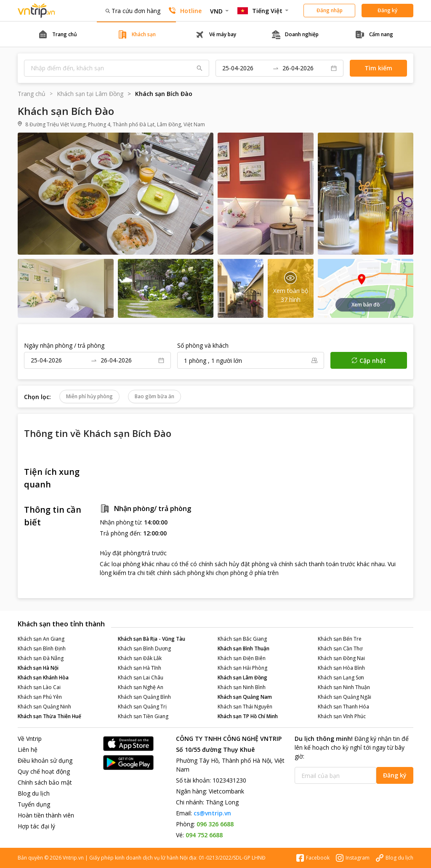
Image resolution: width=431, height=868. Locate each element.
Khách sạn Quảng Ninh (44, 707)
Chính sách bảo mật (45, 782)
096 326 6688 (215, 824)
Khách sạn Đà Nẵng (41, 658)
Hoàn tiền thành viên (46, 815)
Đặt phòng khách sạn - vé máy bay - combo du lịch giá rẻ (37, 11)
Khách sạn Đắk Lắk (140, 658)
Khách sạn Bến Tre (340, 639)
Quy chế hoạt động (44, 771)
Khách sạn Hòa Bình (341, 668)
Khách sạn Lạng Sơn (341, 678)
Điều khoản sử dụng (45, 760)
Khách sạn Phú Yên (40, 697)
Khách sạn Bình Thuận (243, 648)
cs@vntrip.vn (212, 813)
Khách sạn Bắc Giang (242, 639)
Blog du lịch (34, 793)
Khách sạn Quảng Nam (245, 697)
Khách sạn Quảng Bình (144, 697)
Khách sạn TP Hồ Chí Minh (248, 716)
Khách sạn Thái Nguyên (245, 707)
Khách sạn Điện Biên (242, 658)
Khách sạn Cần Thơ (340, 648)
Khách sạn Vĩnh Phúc (342, 716)
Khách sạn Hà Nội (38, 668)
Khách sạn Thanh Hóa (343, 707)
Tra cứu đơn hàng (133, 11)
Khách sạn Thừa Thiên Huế (49, 716)
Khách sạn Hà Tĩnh (140, 668)
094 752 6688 (204, 835)
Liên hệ (28, 750)
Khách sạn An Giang (41, 639)
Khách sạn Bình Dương (144, 648)
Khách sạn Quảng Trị (142, 707)
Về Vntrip (30, 739)
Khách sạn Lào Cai (39, 687)
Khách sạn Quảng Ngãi (345, 697)
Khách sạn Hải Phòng (242, 668)
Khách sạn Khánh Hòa (43, 678)
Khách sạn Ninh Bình (242, 687)
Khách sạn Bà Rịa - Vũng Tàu (152, 639)
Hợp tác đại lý (36, 826)
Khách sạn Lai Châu (141, 678)
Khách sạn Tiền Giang (143, 716)
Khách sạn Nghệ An (141, 687)
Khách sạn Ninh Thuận (344, 687)
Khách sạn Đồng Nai (341, 658)
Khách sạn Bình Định (42, 648)
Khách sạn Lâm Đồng (242, 678)
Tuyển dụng (34, 804)
